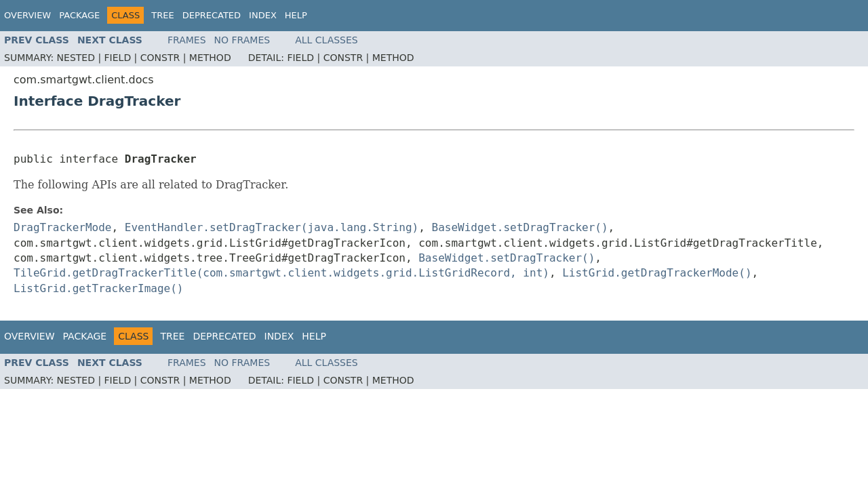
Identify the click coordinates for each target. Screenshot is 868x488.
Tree (162, 15)
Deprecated (212, 15)
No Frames (242, 40)
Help (296, 15)
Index (263, 15)
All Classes (327, 40)
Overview (27, 15)
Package (79, 15)
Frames (187, 40)
